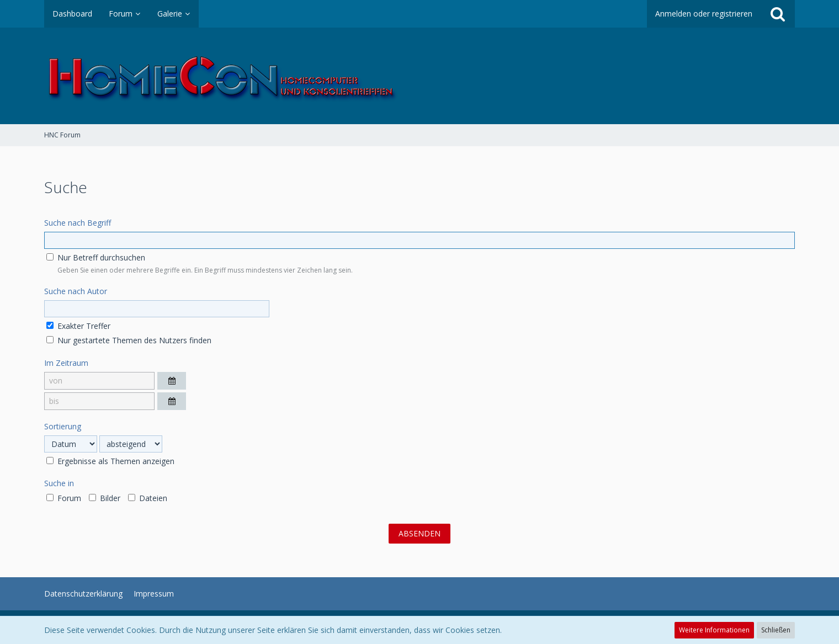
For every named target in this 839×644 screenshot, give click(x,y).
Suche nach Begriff (78, 223)
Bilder (105, 498)
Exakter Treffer (78, 326)
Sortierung (63, 426)
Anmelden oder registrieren (704, 14)
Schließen (776, 630)
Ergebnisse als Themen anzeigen (110, 461)
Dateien (148, 498)
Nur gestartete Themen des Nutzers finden (129, 340)
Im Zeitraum (66, 363)
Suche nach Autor (76, 291)
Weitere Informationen (714, 630)
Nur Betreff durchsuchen (96, 257)
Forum (64, 498)
